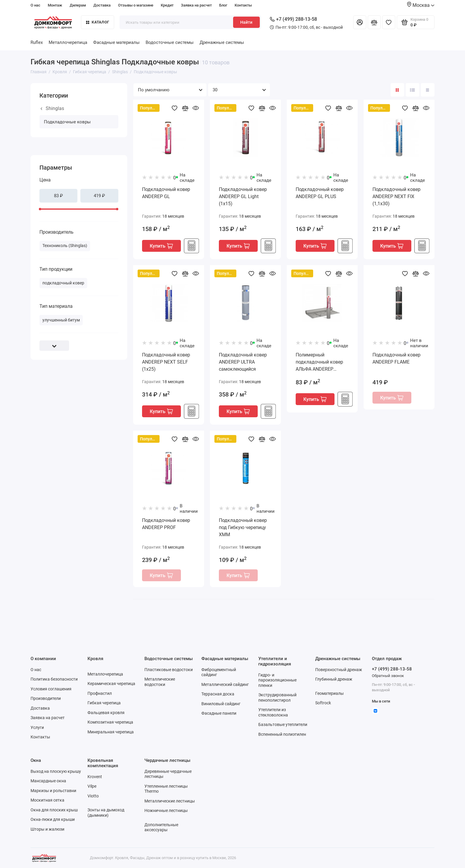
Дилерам (78, 5)
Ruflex (37, 42)
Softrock (323, 703)
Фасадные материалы (116, 42)
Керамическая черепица (111, 684)
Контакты (243, 5)
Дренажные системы (222, 42)
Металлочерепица (68, 42)
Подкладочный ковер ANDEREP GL (166, 193)
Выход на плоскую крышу (56, 771)
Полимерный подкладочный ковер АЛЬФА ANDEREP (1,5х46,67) (319, 362)
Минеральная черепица (111, 732)
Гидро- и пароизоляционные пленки (277, 680)
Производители (46, 698)
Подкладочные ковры (67, 122)
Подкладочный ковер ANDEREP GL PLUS (320, 193)
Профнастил (100, 693)
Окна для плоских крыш (54, 810)
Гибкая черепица (104, 703)
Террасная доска (218, 694)
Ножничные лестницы (166, 810)
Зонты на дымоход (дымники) (106, 813)
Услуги (37, 727)
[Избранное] (389, 22)
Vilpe (92, 786)
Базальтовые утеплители (283, 724)
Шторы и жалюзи (47, 829)
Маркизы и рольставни (53, 791)
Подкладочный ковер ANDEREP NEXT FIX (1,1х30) (396, 196)
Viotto (93, 796)
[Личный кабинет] (360, 22)
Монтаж (55, 5)
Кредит (167, 5)
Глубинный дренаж (334, 679)
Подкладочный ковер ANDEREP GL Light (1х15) (243, 196)
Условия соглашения (51, 689)
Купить (161, 246)
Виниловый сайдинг (221, 704)
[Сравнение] (374, 22)
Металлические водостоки (160, 682)
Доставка (102, 5)
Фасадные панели (219, 713)
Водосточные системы (170, 42)
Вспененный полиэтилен (282, 734)
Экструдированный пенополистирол (277, 697)
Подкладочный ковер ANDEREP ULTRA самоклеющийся (243, 362)
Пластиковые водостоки (169, 670)
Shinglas (52, 108)
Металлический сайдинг (225, 684)
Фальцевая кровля (106, 713)
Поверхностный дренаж (339, 670)
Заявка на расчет (196, 5)
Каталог (98, 22)
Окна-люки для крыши (53, 819)
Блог (223, 5)
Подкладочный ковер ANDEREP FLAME (396, 358)
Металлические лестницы (170, 801)
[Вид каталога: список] (413, 90)
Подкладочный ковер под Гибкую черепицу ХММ (243, 527)
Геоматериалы (329, 693)
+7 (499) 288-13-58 (293, 19)
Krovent (95, 777)
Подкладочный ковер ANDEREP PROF (166, 524)
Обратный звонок (388, 676)
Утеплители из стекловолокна (273, 712)
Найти (246, 22)
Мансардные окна (48, 781)
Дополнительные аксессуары (161, 827)
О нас (35, 5)
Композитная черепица (110, 722)
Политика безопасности (54, 679)
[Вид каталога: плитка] (397, 90)
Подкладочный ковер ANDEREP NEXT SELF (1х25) (166, 362)
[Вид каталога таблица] (428, 90)
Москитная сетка (47, 800)
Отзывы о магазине (136, 5)
